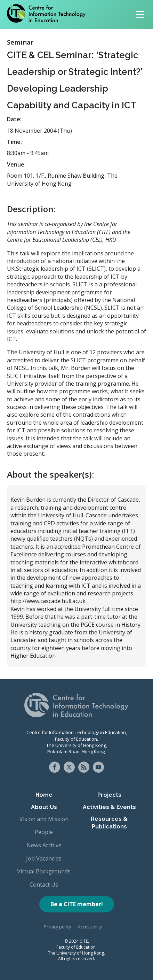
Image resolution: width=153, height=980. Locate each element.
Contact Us (44, 885)
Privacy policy (58, 927)
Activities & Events (109, 807)
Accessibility (90, 927)
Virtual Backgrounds (44, 871)
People (44, 832)
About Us (44, 807)
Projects (109, 795)
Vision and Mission (44, 819)
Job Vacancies (44, 858)
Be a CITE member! (77, 904)
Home (44, 795)
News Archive (44, 845)
